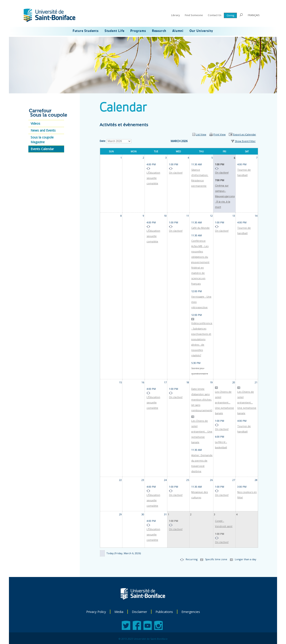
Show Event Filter (245, 141)
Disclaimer (139, 612)
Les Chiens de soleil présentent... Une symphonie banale (202, 431)
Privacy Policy (96, 612)
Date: (103, 141)
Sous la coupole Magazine (42, 140)
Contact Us (215, 15)
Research (159, 31)
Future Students (86, 31)
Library (176, 15)
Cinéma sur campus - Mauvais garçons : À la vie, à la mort (225, 196)
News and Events (43, 130)
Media (119, 612)
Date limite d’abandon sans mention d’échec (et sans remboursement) (202, 400)
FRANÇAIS (254, 15)
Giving (230, 15)
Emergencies (191, 612)
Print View (220, 134)
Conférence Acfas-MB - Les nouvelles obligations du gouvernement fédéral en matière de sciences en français (200, 262)
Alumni (178, 31)
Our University (201, 31)
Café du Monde (200, 228)
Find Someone (194, 15)
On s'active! (176, 173)
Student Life (115, 31)
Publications (164, 612)
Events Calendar (42, 149)
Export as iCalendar (245, 134)
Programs (138, 31)
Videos (35, 123)
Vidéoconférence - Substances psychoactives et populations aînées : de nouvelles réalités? (202, 339)
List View (201, 134)
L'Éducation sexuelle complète (153, 178)
